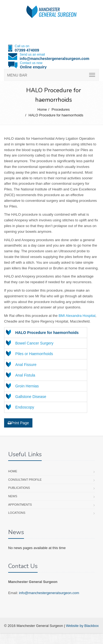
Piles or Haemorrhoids (34, 354)
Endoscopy (25, 407)
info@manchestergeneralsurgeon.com (54, 59)
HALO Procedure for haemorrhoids (56, 115)
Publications (19, 488)
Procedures (60, 109)
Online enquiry (33, 67)
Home (42, 109)
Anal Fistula (25, 375)
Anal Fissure (26, 365)
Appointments (20, 505)
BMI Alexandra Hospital (77, 316)
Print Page (18, 423)
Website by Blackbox (82, 626)
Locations (17, 513)
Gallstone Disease (31, 397)
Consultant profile (25, 480)
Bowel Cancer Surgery (34, 343)
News (13, 496)
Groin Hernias (27, 386)
